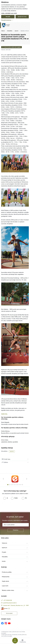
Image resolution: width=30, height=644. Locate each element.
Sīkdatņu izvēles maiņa (8, 590)
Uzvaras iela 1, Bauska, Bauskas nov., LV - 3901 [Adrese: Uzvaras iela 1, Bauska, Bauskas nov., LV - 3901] (16, 605)
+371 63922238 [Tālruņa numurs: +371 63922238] (8, 600)
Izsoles (4, 561)
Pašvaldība (5, 557)
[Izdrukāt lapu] (15, 459)
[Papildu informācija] (9, 608)
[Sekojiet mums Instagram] (6, 623)
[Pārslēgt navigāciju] (15, 641)
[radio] (6, 498)
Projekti (4, 552)
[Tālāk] (27, 479)
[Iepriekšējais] (3, 479)
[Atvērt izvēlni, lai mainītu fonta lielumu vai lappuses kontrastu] (22, 641)
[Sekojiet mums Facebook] (2, 623)
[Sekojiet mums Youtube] (9, 623)
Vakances (4, 543)
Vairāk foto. (4, 414)
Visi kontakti (9, 613)
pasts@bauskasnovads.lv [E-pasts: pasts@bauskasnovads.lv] (10, 603)
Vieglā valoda (5, 581)
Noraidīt (8, 17)
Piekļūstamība (6, 577)
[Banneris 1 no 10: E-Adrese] (15, 479)
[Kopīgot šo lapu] (15, 462)
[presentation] (13, 506)
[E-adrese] (4, 608)
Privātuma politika (7, 572)
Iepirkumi (4, 548)
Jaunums (12, 451)
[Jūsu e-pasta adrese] (16, 525)
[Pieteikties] (16, 530)
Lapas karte (5, 586)
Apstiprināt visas (22, 17)
